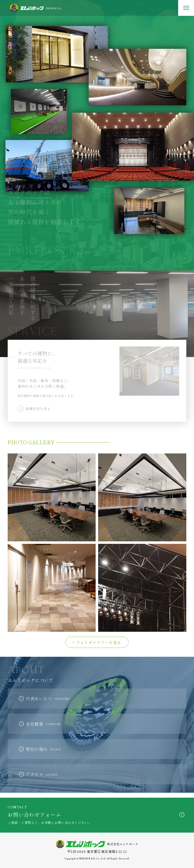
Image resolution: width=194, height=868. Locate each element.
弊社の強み (43, 749)
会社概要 (43, 724)
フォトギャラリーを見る (99, 642)
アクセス (42, 774)
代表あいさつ (48, 698)
